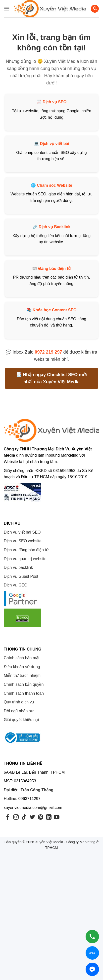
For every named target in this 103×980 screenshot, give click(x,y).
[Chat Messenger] (92, 969)
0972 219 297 (48, 352)
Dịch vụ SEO (54, 102)
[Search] (95, 9)
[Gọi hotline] (92, 937)
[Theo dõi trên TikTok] (24, 817)
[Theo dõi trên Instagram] (16, 817)
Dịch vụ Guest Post (21, 576)
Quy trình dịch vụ (19, 702)
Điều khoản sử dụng (22, 667)
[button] (7, 9)
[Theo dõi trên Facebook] (8, 817)
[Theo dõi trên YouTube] (57, 817)
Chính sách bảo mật (22, 658)
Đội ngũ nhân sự (19, 711)
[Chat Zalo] (92, 953)
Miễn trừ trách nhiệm (22, 675)
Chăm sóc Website (54, 185)
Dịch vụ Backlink (54, 227)
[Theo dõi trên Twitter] (32, 817)
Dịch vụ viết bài (55, 144)
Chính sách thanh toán (24, 693)
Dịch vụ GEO (16, 585)
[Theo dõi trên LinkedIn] (49, 817)
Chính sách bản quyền (24, 684)
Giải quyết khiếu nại (21, 720)
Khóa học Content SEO (54, 310)
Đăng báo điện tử (55, 269)
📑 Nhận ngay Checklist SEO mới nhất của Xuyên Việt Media (51, 378)
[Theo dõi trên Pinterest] (41, 817)
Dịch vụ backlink (18, 567)
